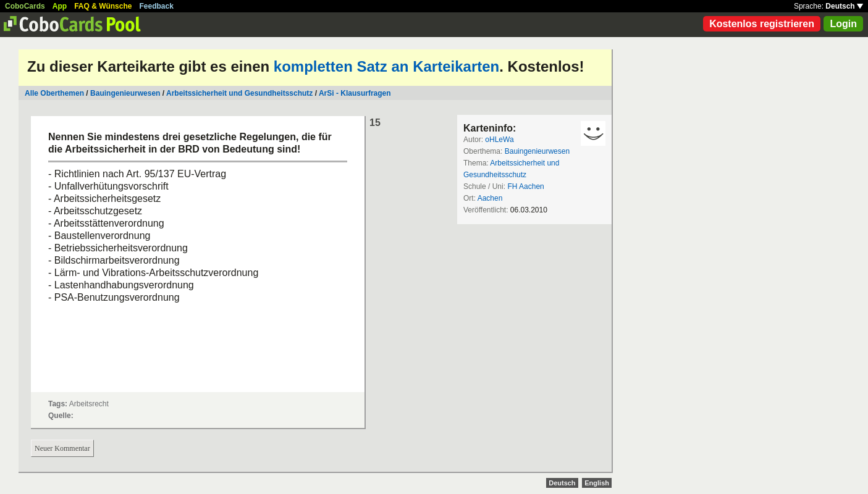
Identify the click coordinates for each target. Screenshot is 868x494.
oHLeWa (499, 140)
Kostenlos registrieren (762, 24)
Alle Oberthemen (54, 93)
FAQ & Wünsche (103, 6)
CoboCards (25, 6)
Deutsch (844, 6)
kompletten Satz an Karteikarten (386, 66)
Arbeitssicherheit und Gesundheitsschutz (239, 93)
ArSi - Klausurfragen (355, 93)
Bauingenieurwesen (125, 93)
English (597, 483)
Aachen (490, 198)
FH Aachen (525, 186)
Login (843, 24)
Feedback (157, 6)
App (60, 6)
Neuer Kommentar (62, 448)
